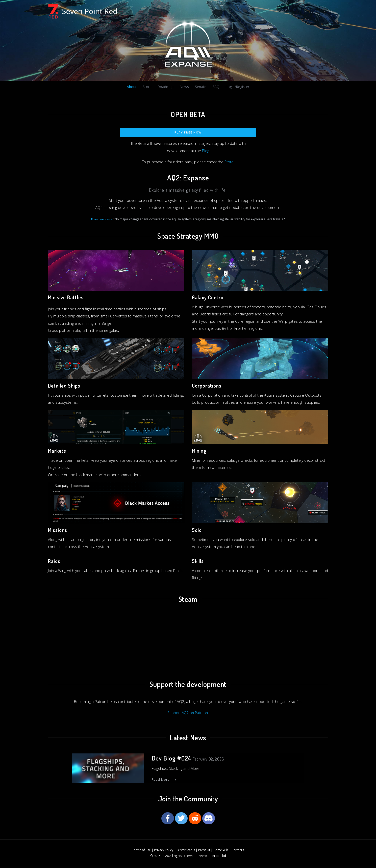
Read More (164, 781)
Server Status (186, 851)
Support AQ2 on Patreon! (188, 713)
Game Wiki (221, 851)
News (184, 87)
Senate (200, 87)
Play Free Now (188, 133)
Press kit (204, 851)
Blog (206, 151)
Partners (238, 851)
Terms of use (141, 851)
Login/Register (237, 87)
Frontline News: (102, 219)
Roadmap (165, 87)
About (131, 87)
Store (147, 87)
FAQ (215, 87)
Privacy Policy (164, 851)
